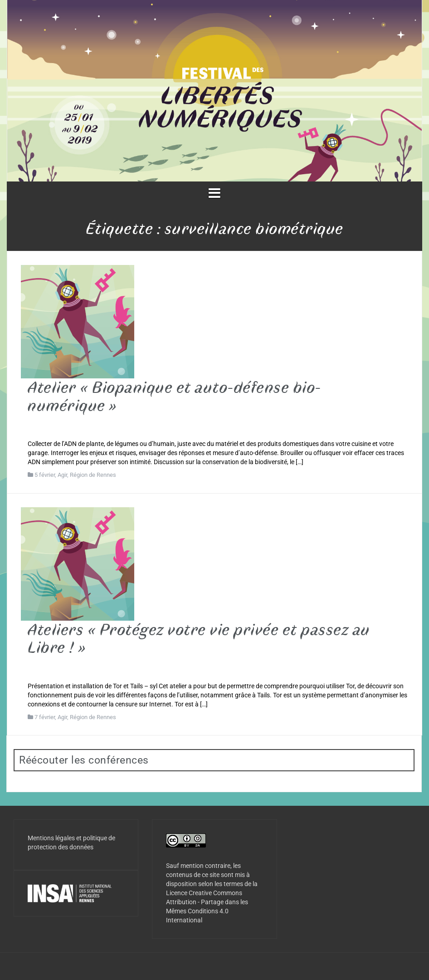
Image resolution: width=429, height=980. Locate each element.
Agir (62, 475)
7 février (45, 717)
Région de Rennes (93, 475)
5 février (45, 475)
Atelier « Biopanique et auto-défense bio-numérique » (175, 396)
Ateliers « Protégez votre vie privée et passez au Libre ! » (199, 638)
